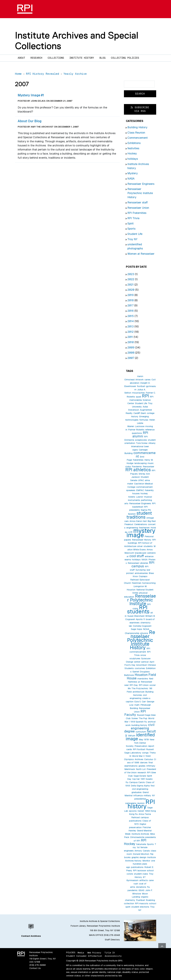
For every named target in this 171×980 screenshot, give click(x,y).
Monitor (146, 861)
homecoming (149, 583)
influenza (138, 795)
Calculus (149, 759)
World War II (138, 756)
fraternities (138, 460)
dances (144, 763)
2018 (131, 300)
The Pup (143, 718)
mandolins (143, 679)
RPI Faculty (135, 713)
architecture (138, 692)
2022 (131, 279)
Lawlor (140, 497)
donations (141, 887)
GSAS (141, 890)
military (147, 795)
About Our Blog (30, 121)
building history (139, 725)
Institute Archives (140, 834)
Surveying (141, 570)
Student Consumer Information (84, 956)
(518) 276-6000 (38, 965)
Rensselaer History (142, 540)
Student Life (135, 234)
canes (148, 380)
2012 (131, 332)
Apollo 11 (140, 619)
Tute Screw (142, 443)
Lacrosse (140, 426)
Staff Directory (112, 940)
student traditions (139, 515)
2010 (131, 342)
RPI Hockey (135, 842)
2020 (131, 290)
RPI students (138, 610)
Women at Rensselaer (141, 254)
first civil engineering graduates (143, 789)
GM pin (132, 736)
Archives (139, 759)
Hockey (132, 153)
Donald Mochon (141, 854)
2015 (131, 316)
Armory (138, 851)
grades (142, 766)
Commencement (138, 138)
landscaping (140, 463)
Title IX (110, 952)
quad (138, 397)
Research (36, 58)
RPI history (141, 804)
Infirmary (151, 766)
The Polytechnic (140, 688)
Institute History (82, 58)
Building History (137, 127)
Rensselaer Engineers (141, 184)
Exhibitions (134, 143)
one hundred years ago (141, 864)
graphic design (139, 857)
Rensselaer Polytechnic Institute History (140, 193)
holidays (133, 159)
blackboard (141, 553)
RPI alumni (140, 434)
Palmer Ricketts (136, 430)
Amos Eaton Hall (138, 521)
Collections (56, 58)
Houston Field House (141, 676)
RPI (145, 396)
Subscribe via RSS (140, 109)
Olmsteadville (137, 837)
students (148, 546)
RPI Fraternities (137, 213)
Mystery (133, 173)
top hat (136, 779)
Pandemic (137, 467)
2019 (131, 295)
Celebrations (141, 524)
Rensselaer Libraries (138, 563)
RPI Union (144, 685)
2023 (131, 274)
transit (141, 811)
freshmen (137, 583)
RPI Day (134, 685)
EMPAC (140, 490)
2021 (131, 285)
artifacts (144, 880)
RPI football (139, 749)
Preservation (141, 746)
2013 (131, 326)
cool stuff (137, 556)
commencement (145, 455)
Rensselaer (149, 467)
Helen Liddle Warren (141, 423)
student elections (140, 907)
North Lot (141, 769)
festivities (133, 148)
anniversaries (141, 573)
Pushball (141, 900)
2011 (130, 337)
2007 (131, 358)
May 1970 (144, 740)
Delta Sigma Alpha (140, 786)
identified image (140, 737)
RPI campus (143, 564)
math (137, 705)
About (21, 58)
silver (140, 546)
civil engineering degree (139, 728)
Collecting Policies (125, 58)
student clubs (141, 874)
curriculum (141, 732)
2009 (131, 347)
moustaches (138, 393)
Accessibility (113, 956)
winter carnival (141, 662)
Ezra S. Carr (140, 702)
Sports (131, 229)
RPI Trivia (133, 218)
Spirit (131, 223)
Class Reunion (136, 133)
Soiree (135, 718)
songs (145, 753)
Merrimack (130, 769)
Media (81, 952)
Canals (146, 851)
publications (137, 867)
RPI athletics (138, 470)
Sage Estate (140, 776)
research (142, 773)
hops (140, 629)
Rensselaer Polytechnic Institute (142, 600)
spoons (133, 811)
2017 (130, 305)
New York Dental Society (140, 743)
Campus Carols (137, 782)
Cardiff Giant (140, 413)
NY (153, 795)
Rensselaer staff (138, 202)
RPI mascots (142, 903)
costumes (140, 668)
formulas (144, 420)
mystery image (141, 533)
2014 (131, 321)
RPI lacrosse (139, 871)
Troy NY (132, 239)
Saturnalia (141, 844)
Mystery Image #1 (31, 95)
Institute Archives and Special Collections (77, 40)
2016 (131, 311)
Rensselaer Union (138, 208)
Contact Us (35, 968)
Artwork (140, 380)
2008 (131, 353)
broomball (142, 665)
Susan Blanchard (136, 616)
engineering (132, 528)
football (141, 386)
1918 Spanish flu (139, 722)
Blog (102, 58)
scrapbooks (141, 440)
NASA (131, 179)
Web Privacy (94, 952)
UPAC (141, 480)
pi (139, 682)
